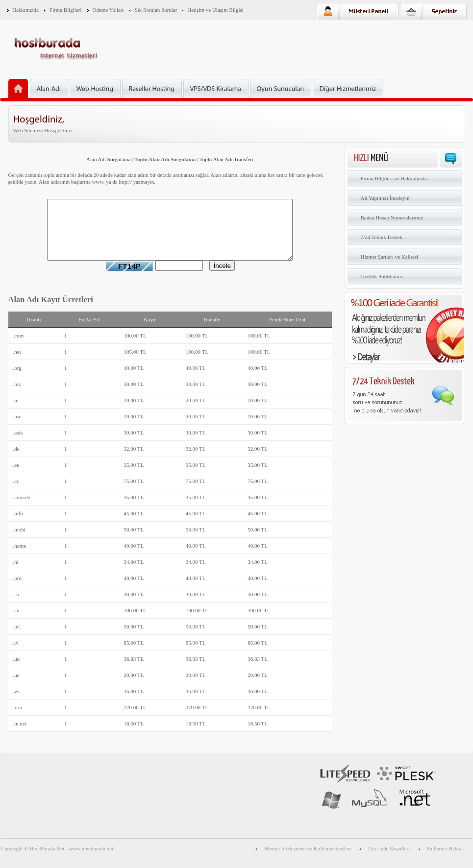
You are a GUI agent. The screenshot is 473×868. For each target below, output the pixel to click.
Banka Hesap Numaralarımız (392, 217)
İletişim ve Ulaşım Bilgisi (215, 10)
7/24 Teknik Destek (382, 237)
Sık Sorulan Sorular (156, 10)
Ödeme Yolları (108, 10)
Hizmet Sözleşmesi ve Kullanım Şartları (308, 860)
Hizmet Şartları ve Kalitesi (390, 257)
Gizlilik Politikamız (382, 276)
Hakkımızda (25, 10)
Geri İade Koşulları (389, 860)
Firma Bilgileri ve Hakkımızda (394, 178)
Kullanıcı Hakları (446, 860)
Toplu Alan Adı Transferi (226, 159)
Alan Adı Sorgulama (108, 159)
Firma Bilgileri (66, 10)
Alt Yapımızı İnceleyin (385, 198)
